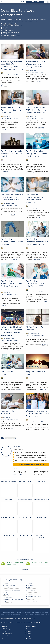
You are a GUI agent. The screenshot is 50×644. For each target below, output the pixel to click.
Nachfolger (6, 595)
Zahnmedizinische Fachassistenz (11, 590)
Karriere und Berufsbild (8, 30)
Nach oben (26, 570)
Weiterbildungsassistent (32, 601)
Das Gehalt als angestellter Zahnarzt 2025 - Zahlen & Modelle (12, 154)
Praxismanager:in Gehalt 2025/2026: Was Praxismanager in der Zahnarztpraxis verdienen (12, 65)
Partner (5, 592)
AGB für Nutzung (6, 629)
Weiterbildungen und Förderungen (11, 35)
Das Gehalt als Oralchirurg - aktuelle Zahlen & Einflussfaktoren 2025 (12, 197)
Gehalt (4, 29)
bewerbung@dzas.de (19, 474)
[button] (48, 2)
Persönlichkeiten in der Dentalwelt (11, 32)
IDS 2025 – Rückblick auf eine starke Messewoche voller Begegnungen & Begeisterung (11, 331)
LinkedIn (29, 634)
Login (23, 2)
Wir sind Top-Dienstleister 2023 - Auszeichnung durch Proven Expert (37, 413)
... (11, 438)
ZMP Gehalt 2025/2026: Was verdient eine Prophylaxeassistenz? (36, 64)
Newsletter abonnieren (32, 629)
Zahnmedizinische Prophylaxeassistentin (13, 599)
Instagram (29, 636)
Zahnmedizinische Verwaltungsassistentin (31, 591)
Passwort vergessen (31, 627)
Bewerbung (5, 27)
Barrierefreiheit (6, 636)
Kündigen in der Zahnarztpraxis (8, 412)
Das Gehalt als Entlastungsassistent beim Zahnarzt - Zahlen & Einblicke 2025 (37, 198)
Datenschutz (5, 631)
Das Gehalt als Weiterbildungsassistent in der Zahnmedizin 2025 (37, 242)
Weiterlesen (4, 86)
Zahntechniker (30, 594)
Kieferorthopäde (8, 602)
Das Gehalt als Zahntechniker (7, 373)
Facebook (29, 631)
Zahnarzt (6, 583)
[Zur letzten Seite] (15, 438)
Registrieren (35, 2)
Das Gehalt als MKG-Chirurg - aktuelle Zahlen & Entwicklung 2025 (37, 154)
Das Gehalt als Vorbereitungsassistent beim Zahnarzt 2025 (36, 284)
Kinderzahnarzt (30, 585)
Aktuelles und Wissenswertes (10, 24)
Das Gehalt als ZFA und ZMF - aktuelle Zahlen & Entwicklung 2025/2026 (36, 110)
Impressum (5, 627)
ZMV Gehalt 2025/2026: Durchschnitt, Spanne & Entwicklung (11, 110)
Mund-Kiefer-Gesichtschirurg (33, 596)
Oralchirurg (29, 583)
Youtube (29, 638)
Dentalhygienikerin (31, 588)
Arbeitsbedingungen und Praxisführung (12, 25)
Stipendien (5, 34)
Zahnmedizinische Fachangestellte (12, 588)
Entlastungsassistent (9, 597)
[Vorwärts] (13, 438)
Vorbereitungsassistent (9, 585)
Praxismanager (30, 599)
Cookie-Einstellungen (7, 634)
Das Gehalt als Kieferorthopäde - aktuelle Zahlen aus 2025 (12, 242)
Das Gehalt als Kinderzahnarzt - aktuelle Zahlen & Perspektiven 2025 (12, 285)
